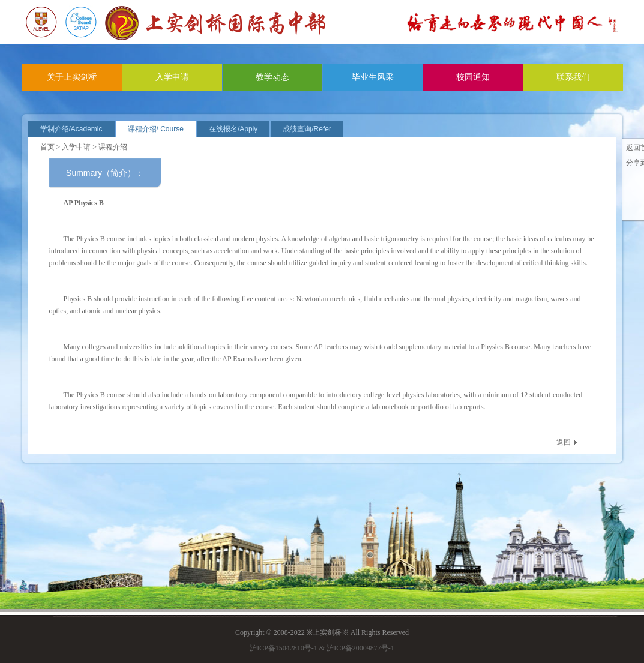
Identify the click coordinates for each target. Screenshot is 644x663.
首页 (47, 147)
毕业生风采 (373, 77)
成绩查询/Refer (307, 129)
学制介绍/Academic (71, 129)
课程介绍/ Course (156, 129)
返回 (564, 442)
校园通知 (473, 77)
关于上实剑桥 (72, 77)
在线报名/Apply (233, 129)
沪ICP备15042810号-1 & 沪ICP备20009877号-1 (322, 648)
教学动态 (272, 77)
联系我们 (573, 77)
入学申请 (172, 77)
